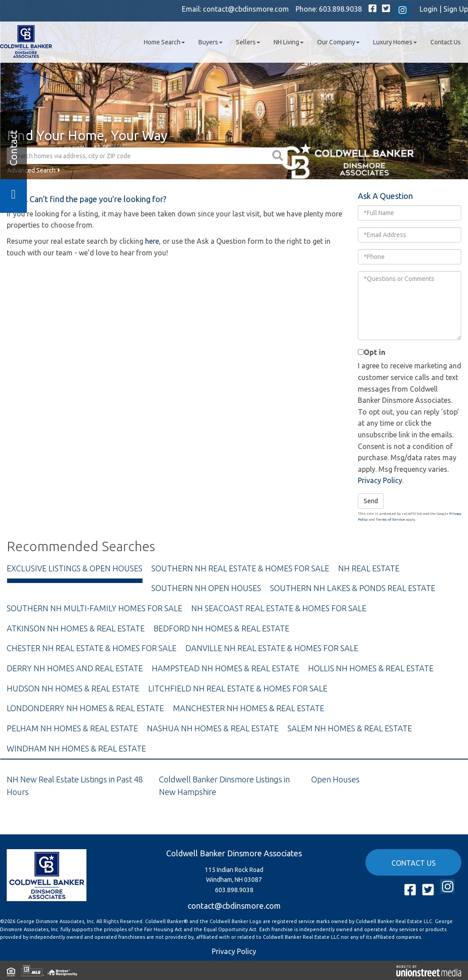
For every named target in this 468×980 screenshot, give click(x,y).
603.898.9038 (340, 9)
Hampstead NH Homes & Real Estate (225, 668)
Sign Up (456, 9)
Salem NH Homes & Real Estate (350, 728)
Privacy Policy (380, 480)
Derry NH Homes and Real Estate (75, 668)
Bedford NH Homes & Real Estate (221, 628)
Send (371, 501)
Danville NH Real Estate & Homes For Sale (272, 648)
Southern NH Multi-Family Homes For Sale (94, 608)
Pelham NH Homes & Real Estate (72, 728)
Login (429, 9)
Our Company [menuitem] (338, 42)
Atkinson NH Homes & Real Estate (76, 628)
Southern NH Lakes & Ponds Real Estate (353, 588)
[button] (279, 156)
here (152, 241)
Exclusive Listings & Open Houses (75, 568)
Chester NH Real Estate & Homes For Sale (92, 648)
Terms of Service (390, 520)
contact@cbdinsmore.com (246, 9)
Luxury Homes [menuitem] (395, 42)
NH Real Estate (369, 568)
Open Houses (335, 779)
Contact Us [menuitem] (446, 42)
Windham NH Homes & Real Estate (76, 748)
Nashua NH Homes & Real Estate (213, 728)
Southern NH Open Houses (206, 588)
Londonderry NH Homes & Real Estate (85, 708)
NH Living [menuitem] (289, 42)
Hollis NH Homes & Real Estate (371, 668)
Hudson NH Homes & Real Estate (73, 688)
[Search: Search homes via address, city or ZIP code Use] (138, 156)
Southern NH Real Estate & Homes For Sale (240, 568)
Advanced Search (31, 170)
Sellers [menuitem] (248, 42)
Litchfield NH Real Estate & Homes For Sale (238, 688)
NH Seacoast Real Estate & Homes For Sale (279, 608)
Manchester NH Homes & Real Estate (249, 708)
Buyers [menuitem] (210, 42)
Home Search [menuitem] (164, 42)
